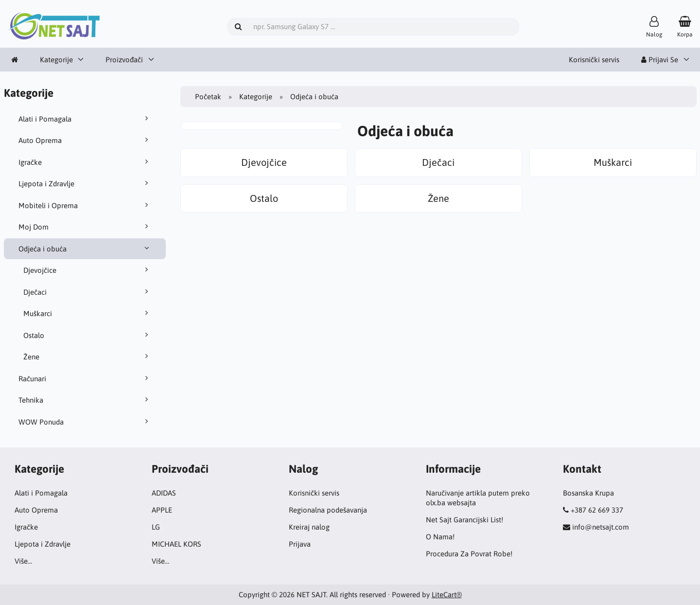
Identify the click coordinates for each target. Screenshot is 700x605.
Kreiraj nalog (309, 527)
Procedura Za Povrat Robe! (469, 554)
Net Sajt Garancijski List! (464, 520)
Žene (87, 356)
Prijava (300, 544)
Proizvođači (124, 60)
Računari (85, 378)
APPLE (162, 510)
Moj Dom (85, 227)
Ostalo (87, 335)
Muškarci (87, 313)
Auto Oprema (85, 140)
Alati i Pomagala (85, 119)
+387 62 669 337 (597, 510)
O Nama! (440, 537)
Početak (208, 97)
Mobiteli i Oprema (85, 205)
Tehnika (85, 400)
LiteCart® (447, 595)
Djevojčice (87, 270)
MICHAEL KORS (176, 544)
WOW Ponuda (85, 422)
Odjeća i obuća (85, 249)
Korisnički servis (594, 60)
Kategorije (56, 60)
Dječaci (87, 292)
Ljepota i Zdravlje (85, 183)
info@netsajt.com (601, 527)
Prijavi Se (660, 60)
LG (156, 527)
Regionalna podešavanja (328, 510)
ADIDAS (164, 493)
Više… (23, 561)
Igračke (85, 162)
